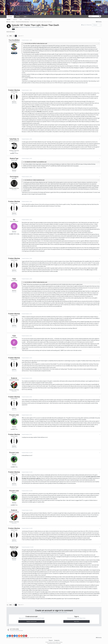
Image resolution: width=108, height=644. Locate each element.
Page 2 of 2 (21, 36)
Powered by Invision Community (54, 642)
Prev (11, 36)
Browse (10, 17)
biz (14, 218)
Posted (27, 40)
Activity (18, 17)
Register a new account (31, 620)
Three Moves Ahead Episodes (37, 27)
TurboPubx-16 (14, 137)
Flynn (14, 277)
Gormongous (14, 175)
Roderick (14, 376)
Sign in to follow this (87, 25)
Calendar (15, 20)
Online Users (27, 20)
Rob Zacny (16, 27)
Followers (95, 25)
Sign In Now (76, 620)
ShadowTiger (14, 157)
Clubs (25, 17)
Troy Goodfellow (14, 40)
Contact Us (57, 639)
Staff (21, 20)
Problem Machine (14, 90)
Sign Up (98, 2)
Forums (9, 20)
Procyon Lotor (14, 413)
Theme (51, 639)
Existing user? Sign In (88, 2)
